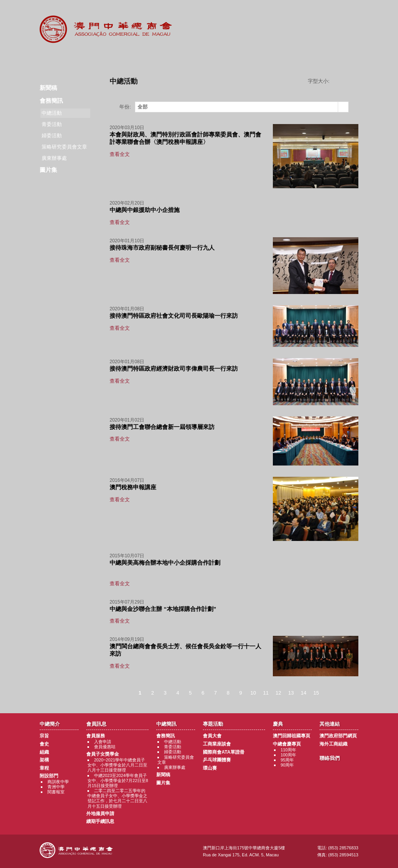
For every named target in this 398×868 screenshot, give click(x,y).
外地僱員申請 (100, 814)
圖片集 (48, 170)
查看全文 (120, 154)
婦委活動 (52, 136)
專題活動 (199, 58)
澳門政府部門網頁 (338, 736)
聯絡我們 (342, 58)
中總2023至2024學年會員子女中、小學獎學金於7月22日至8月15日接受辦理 (118, 780)
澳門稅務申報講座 (133, 487)
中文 (327, 12)
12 (278, 693)
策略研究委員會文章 (64, 147)
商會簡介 (56, 58)
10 (253, 693)
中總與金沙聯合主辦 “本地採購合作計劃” (163, 609)
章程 (44, 768)
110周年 (288, 750)
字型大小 (347, 81)
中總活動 (173, 742)
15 (316, 693)
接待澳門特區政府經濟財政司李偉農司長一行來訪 (174, 368)
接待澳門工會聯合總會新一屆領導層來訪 (162, 427)
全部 (143, 107)
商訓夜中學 (58, 782)
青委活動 (52, 124)
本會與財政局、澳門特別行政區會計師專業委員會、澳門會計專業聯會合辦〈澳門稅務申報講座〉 (185, 138)
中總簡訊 (151, 58)
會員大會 (212, 736)
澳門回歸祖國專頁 (292, 736)
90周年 (287, 765)
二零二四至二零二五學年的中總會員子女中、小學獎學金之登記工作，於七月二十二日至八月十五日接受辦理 (117, 798)
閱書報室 (56, 792)
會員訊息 (104, 58)
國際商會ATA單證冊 (224, 752)
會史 (44, 744)
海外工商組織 (333, 744)
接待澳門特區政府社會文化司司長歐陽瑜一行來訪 (174, 316)
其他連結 (295, 58)
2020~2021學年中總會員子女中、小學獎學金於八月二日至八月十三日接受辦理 (117, 765)
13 (291, 693)
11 (266, 693)
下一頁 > (330, 693)
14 (304, 693)
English (348, 12)
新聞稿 (48, 88)
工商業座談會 (217, 744)
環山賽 (210, 768)
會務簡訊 (51, 101)
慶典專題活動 (247, 58)
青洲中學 (56, 787)
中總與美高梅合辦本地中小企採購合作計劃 (165, 563)
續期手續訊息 (100, 821)
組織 (44, 752)
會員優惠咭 (105, 747)
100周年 (288, 755)
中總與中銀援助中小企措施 (145, 210)
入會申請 (103, 742)
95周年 (287, 760)
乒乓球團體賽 (217, 760)
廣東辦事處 (54, 158)
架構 (44, 760)
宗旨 (44, 736)
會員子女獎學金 (103, 754)
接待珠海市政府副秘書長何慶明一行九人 (162, 248)
